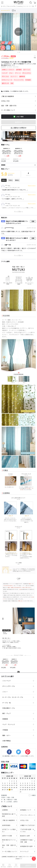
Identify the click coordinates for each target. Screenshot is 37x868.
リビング (5, 74)
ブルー (11, 74)
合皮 (12, 84)
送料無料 (19, 70)
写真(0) (11, 181)
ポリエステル (27, 74)
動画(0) (17, 181)
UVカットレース (7, 80)
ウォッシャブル (11, 6)
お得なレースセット (8, 70)
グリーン (18, 74)
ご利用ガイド (19, 859)
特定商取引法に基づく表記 (15, 857)
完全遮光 (28, 80)
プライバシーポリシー (29, 857)
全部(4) (4, 181)
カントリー (14, 77)
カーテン (3, 6)
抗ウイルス (27, 70)
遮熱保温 (22, 77)
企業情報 (4, 857)
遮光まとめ (5, 84)
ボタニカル (5, 77)
